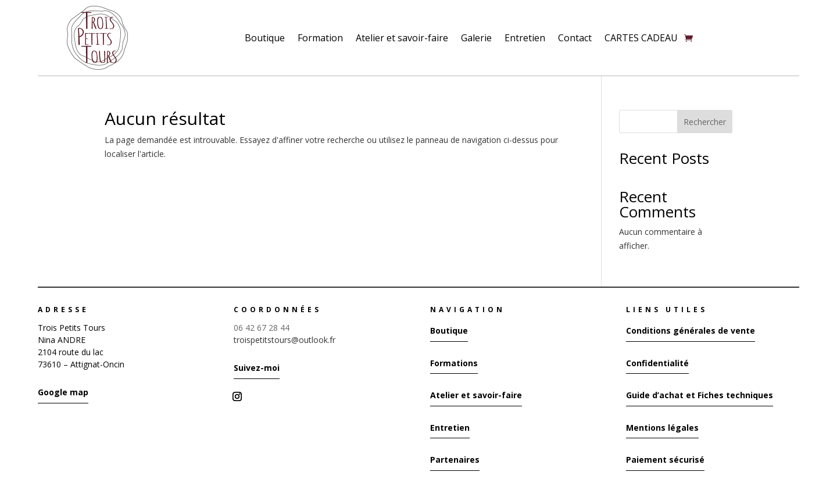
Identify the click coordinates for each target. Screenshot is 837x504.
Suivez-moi (257, 368)
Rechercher (705, 122)
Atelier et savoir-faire (402, 38)
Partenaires (455, 460)
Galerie (476, 38)
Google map (63, 392)
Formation (320, 38)
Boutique (265, 38)
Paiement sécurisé (665, 460)
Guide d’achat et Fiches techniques (700, 395)
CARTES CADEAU (641, 38)
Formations (454, 363)
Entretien (525, 38)
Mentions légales (662, 428)
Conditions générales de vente (691, 330)
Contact (575, 38)
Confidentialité (657, 363)
